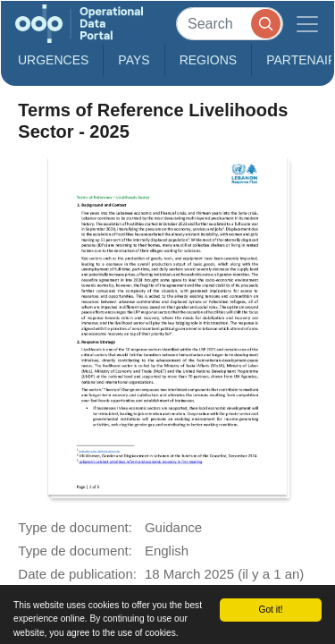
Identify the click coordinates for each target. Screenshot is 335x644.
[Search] (230, 24)
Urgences (53, 60)
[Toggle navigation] (307, 24)
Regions (209, 60)
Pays (134, 60)
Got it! (270, 610)
